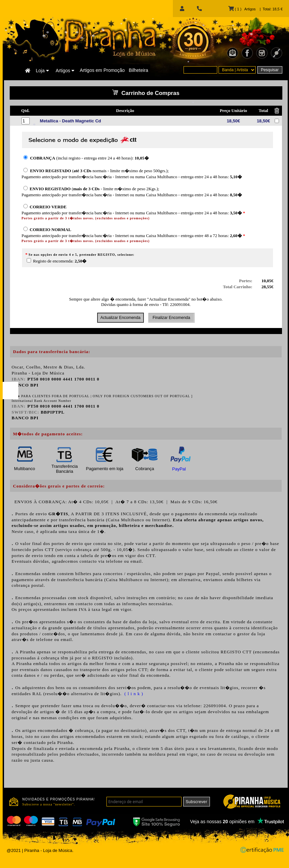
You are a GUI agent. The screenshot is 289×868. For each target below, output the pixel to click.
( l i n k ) (133, 694)
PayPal (179, 469)
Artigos (65, 71)
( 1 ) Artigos (242, 9)
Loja (42, 71)
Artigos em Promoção (102, 70)
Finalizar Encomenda (171, 318)
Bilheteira (138, 70)
